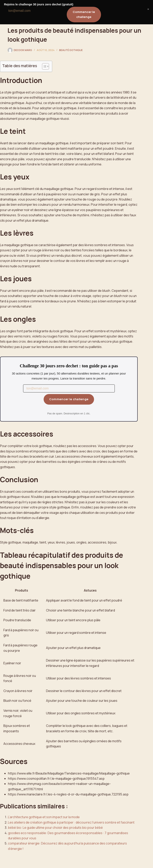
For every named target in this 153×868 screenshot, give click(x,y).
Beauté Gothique (71, 50)
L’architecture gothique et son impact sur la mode (44, 817)
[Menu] (144, 7)
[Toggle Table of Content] (44, 66)
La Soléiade (22, 7)
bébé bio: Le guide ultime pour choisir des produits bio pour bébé (55, 828)
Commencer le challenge (69, 399)
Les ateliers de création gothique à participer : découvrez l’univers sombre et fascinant (71, 822)
